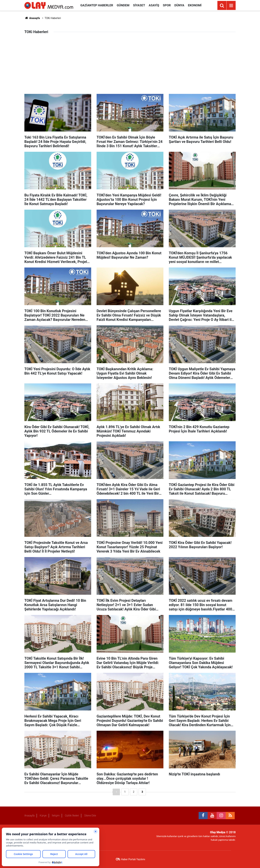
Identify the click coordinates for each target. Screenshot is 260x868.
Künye (43, 816)
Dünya (179, 5)
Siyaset (139, 5)
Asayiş (154, 5)
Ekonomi (195, 5)
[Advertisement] (130, 67)
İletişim (56, 816)
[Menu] (231, 6)
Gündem (123, 5)
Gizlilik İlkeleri (72, 816)
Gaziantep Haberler (97, 5)
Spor (167, 5)
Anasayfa (32, 18)
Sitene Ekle (90, 816)
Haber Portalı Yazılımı (133, 859)
